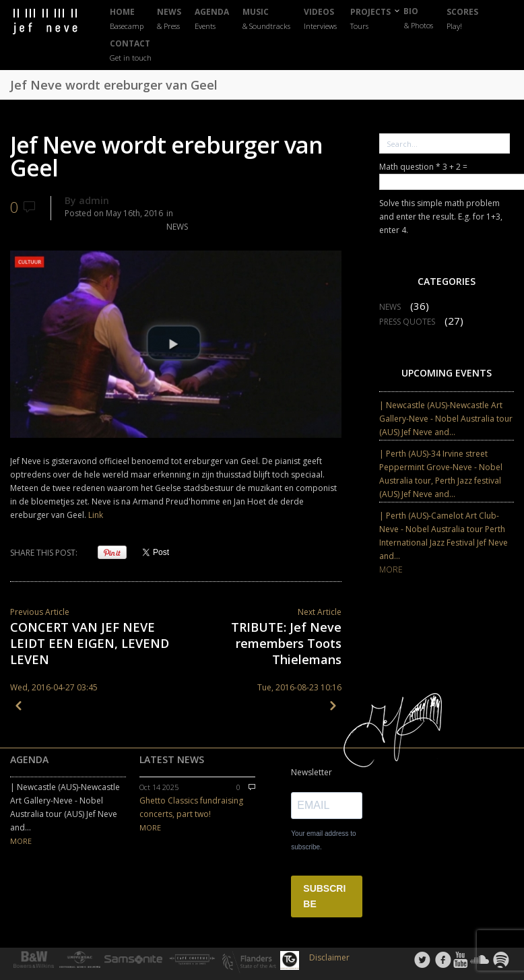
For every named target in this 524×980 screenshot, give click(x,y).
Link (96, 515)
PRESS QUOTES (407, 322)
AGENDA (212, 19)
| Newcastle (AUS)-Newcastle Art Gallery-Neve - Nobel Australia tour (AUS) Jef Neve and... (446, 419)
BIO (419, 18)
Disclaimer (329, 957)
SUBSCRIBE (324, 896)
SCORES (462, 19)
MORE (391, 569)
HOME (127, 19)
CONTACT (131, 51)
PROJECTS (370, 19)
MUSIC (266, 19)
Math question (410, 167)
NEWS (169, 19)
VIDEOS (320, 19)
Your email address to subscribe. (323, 840)
